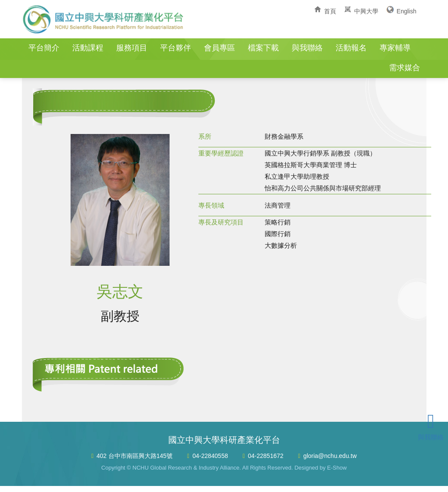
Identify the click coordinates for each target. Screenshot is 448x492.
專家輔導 (395, 48)
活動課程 (88, 48)
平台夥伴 (176, 48)
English (407, 11)
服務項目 (132, 48)
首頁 (330, 11)
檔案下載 (263, 48)
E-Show (337, 468)
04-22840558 (210, 456)
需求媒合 (405, 68)
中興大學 (366, 11)
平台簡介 (44, 48)
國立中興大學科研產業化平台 (104, 19)
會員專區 (219, 48)
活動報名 (351, 48)
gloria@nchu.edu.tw (330, 456)
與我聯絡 (307, 48)
